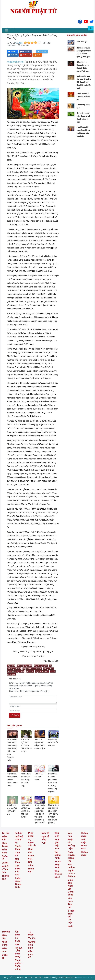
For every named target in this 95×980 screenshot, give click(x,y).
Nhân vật (31, 870)
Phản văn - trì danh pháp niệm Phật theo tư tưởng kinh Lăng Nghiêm (53, 783)
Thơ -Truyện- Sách (59, 874)
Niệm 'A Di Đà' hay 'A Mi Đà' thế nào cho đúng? (25, 811)
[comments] (33, 699)
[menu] (6, 30)
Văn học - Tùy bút (70, 903)
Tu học (19, 833)
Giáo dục (31, 851)
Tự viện (6, 932)
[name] (33, 706)
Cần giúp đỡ (31, 954)
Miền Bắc (4, 838)
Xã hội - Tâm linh (5, 869)
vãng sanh (48, 669)
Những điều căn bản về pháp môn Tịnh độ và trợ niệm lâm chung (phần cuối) (40, 814)
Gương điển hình (32, 945)
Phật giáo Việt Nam (57, 844)
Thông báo (5, 877)
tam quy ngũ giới (25, 666)
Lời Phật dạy (18, 941)
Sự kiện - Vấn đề (32, 843)
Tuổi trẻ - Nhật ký (19, 840)
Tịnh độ (17, 854)
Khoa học (31, 857)
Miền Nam (4, 851)
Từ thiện (31, 933)
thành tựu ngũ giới (16, 671)
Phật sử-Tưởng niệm (71, 844)
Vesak (5, 863)
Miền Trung (5, 845)
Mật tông (18, 861)
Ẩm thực (18, 933)
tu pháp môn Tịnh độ (32, 669)
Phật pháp (31, 835)
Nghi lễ (45, 833)
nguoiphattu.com (15, 62)
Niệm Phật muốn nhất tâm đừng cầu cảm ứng (26, 780)
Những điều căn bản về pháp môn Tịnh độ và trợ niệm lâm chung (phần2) (53, 814)
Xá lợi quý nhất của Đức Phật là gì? (83, 96)
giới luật (30, 671)
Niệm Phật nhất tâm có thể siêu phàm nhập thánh (12, 780)
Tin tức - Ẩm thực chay (19, 952)
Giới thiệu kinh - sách (84, 844)
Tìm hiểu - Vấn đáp (18, 870)
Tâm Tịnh (19, 43)
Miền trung (5, 943)
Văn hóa (70, 835)
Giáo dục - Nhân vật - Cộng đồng (71, 887)
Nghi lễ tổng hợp (45, 840)
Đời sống (31, 864)
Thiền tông (18, 848)
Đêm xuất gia (82, 42)
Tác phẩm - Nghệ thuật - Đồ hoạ (72, 870)
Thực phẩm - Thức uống (19, 965)
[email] (33, 710)
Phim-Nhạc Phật (58, 865)
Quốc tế (5, 858)
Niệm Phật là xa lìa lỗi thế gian (53, 742)
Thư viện (57, 835)
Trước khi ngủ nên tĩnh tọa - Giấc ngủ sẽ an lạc (26, 745)
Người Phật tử (42, 671)
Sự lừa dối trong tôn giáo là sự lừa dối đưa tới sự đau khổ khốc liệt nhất (84, 82)
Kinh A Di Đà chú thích (39, 777)
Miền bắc (4, 937)
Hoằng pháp (84, 835)
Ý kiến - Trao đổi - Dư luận (72, 917)
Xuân (71, 926)
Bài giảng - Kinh (58, 855)
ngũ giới (11, 666)
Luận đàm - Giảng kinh (18, 883)
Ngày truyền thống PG (71, 856)
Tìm (91, 28)
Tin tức (6, 833)
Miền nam (4, 950)
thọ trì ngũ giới (41, 666)
